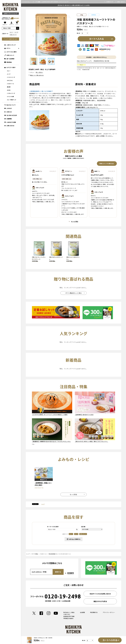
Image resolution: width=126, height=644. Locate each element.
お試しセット (13, 35)
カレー (11, 32)
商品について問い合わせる (37, 75)
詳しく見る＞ (39, 72)
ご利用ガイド (110, 2)
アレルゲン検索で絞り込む (10, 39)
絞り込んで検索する (74, 539)
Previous (33, 37)
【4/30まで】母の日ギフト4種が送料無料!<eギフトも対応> (74, 5)
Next (69, 37)
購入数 (78, 33)
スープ (16, 32)
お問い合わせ (121, 2)
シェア (43, 504)
